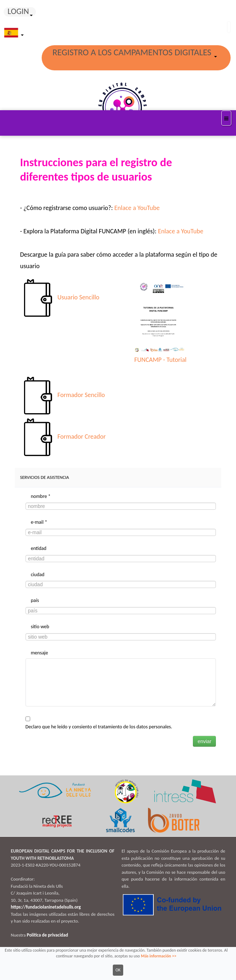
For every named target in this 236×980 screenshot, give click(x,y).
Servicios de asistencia (45, 477)
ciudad (38, 575)
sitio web (40, 627)
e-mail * (39, 522)
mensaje (40, 653)
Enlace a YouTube (137, 208)
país (35, 600)
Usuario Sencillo (78, 298)
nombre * (41, 496)
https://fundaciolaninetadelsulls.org (46, 907)
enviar (204, 741)
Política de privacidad (47, 935)
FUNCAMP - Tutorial (160, 360)
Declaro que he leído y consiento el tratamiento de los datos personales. (99, 727)
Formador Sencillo (81, 395)
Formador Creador (82, 437)
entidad (39, 548)
